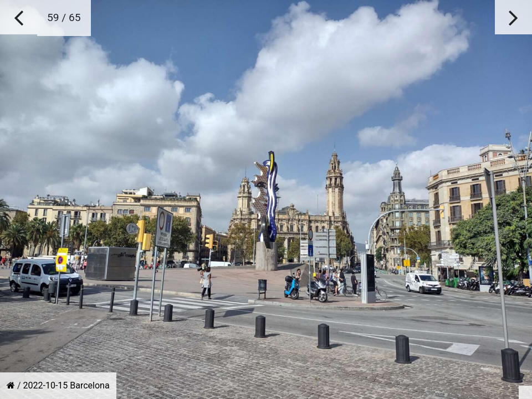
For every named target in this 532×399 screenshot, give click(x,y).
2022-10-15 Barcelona (66, 385)
